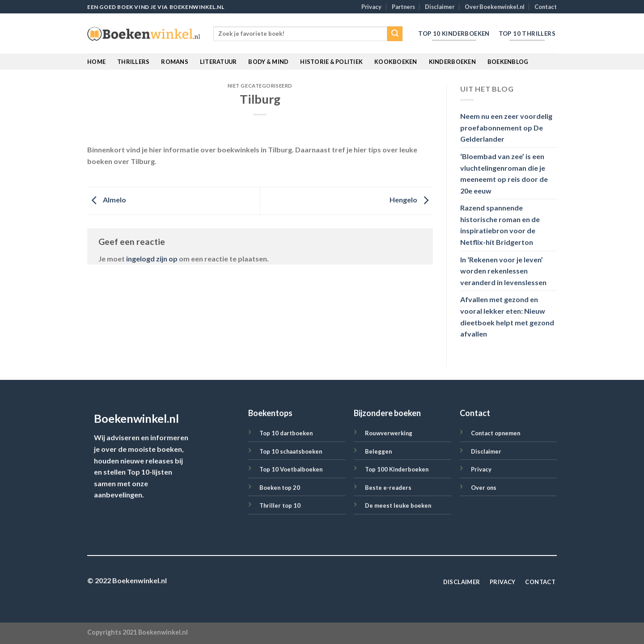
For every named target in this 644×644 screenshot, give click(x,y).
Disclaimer (440, 7)
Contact (546, 7)
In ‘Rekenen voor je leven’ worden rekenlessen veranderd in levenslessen (503, 271)
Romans (175, 62)
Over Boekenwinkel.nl (495, 7)
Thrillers (133, 62)
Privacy (371, 7)
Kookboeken (396, 62)
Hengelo (411, 200)
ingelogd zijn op (152, 259)
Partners (403, 7)
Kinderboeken (452, 62)
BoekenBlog (508, 62)
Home (96, 62)
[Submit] (395, 34)
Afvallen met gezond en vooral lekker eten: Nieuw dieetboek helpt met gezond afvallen (507, 317)
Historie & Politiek (331, 62)
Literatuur (218, 62)
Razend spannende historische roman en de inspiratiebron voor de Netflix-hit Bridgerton (500, 225)
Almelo (107, 200)
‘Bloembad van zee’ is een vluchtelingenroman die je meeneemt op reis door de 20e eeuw (504, 173)
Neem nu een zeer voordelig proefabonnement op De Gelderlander (506, 128)
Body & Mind (268, 62)
